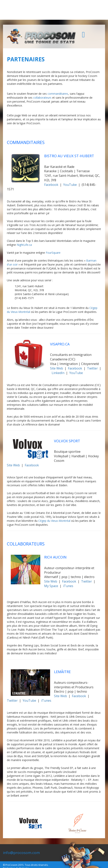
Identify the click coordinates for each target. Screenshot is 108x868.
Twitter (92, 368)
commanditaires (58, 94)
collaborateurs (42, 98)
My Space (51, 586)
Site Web (57, 368)
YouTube (70, 185)
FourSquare (53, 253)
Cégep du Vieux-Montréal (54, 521)
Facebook (51, 185)
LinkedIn (58, 373)
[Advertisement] (54, 10)
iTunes (68, 586)
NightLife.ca (24, 245)
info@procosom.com (21, 853)
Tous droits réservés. (37, 865)
